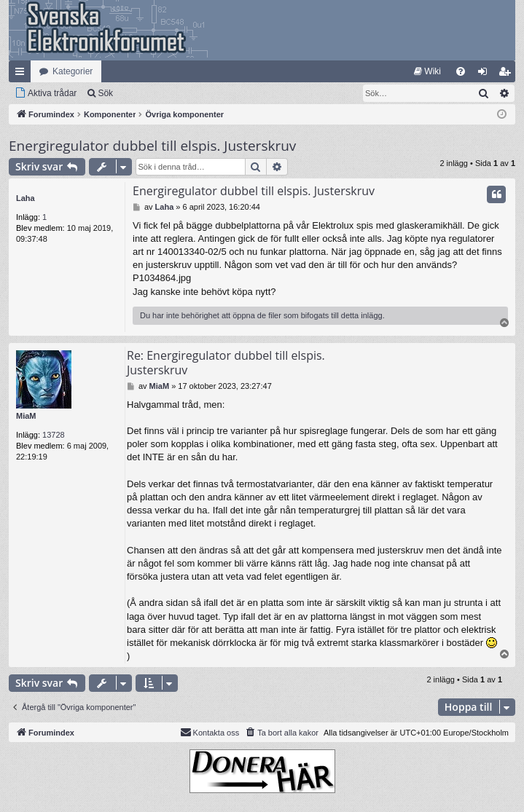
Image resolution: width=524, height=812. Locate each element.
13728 (54, 435)
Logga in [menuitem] (486, 74)
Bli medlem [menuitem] (508, 74)
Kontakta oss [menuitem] (210, 732)
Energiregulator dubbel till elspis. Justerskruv (152, 146)
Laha (26, 198)
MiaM (26, 416)
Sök (105, 93)
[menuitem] (427, 71)
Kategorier (73, 71)
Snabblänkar (23, 74)
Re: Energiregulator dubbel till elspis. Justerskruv (226, 363)
